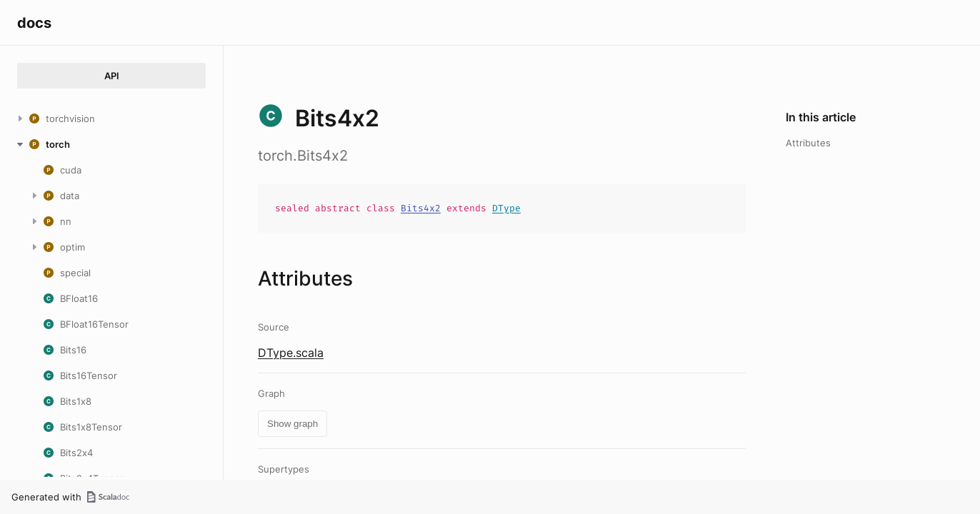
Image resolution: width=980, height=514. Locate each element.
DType (506, 208)
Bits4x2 (421, 208)
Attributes (808, 143)
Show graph (292, 424)
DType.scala (291, 353)
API (112, 76)
